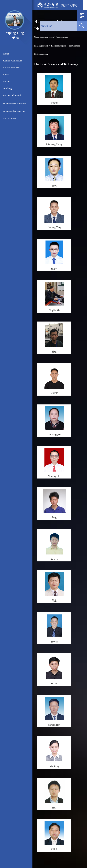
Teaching (7, 88)
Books (6, 75)
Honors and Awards (12, 95)
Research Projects (11, 68)
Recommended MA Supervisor (14, 111)
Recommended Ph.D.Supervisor (15, 103)
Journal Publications (13, 61)
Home (6, 54)
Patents (6, 82)
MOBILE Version (9, 118)
